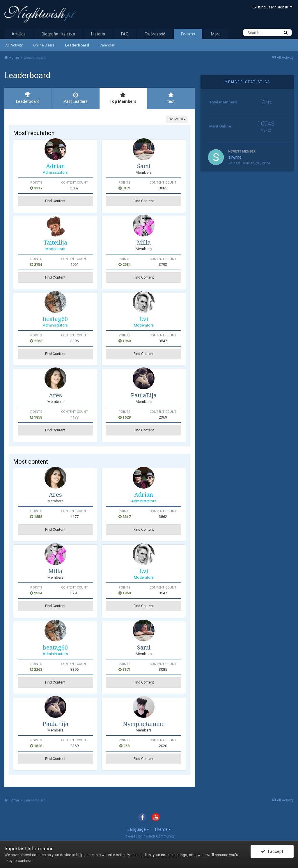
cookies (39, 855)
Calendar (107, 45)
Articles (19, 34)
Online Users (44, 45)
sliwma (235, 157)
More (216, 34)
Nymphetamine (144, 724)
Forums (188, 34)
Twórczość (155, 34)
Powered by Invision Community (149, 836)
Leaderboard (77, 45)
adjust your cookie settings (164, 855)
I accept (272, 851)
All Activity (14, 45)
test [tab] (171, 98)
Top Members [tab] (123, 98)
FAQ (125, 34)
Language (138, 829)
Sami (144, 166)
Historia (98, 34)
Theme (163, 829)
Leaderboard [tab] (28, 98)
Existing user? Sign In (272, 7)
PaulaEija (144, 395)
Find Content (55, 201)
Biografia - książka (58, 34)
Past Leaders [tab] (76, 98)
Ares (55, 395)
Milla (144, 242)
